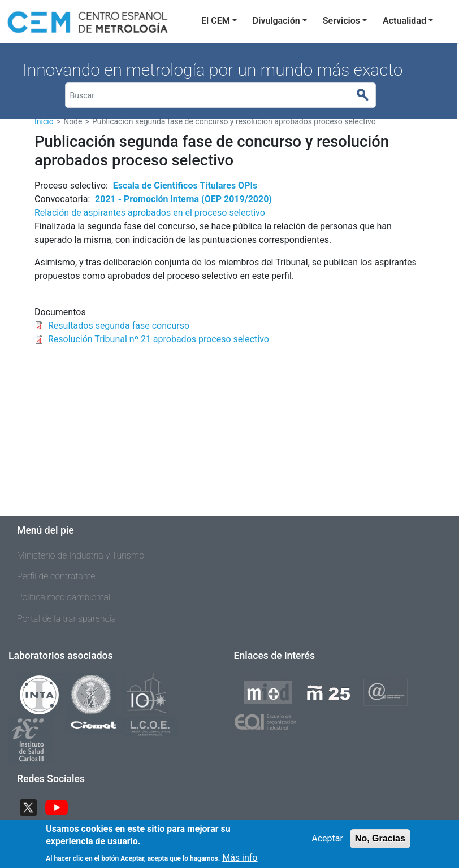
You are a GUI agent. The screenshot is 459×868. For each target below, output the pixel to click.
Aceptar (327, 842)
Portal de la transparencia (66, 619)
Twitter (33, 807)
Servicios (341, 21)
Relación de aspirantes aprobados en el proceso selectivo (150, 213)
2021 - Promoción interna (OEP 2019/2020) (183, 199)
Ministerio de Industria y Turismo (81, 555)
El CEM (216, 21)
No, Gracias (380, 842)
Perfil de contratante (56, 576)
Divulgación (276, 21)
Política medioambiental (64, 597)
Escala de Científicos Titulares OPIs (185, 186)
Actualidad (404, 21)
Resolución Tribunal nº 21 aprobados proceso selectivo (159, 339)
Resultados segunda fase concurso (119, 326)
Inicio (44, 121)
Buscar (368, 95)
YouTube (61, 807)
